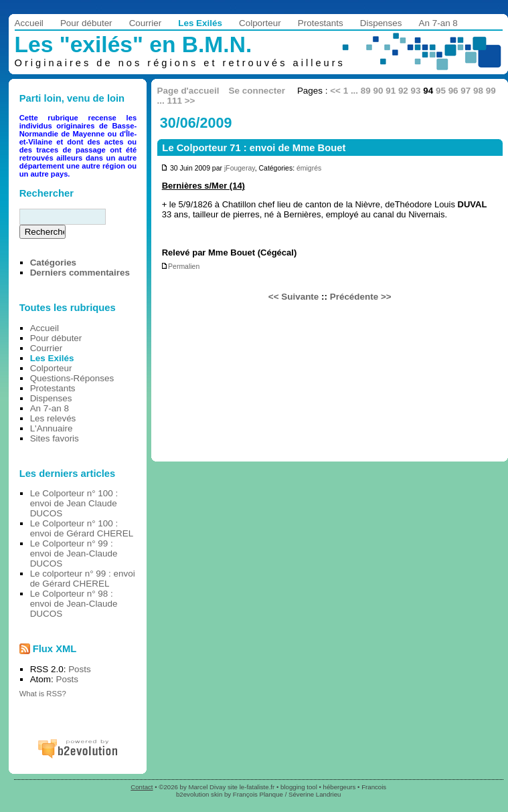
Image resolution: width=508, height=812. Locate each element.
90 (378, 91)
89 (366, 91)
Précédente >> (361, 297)
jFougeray (240, 168)
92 (403, 91)
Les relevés (53, 418)
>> (190, 101)
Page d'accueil (188, 91)
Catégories (53, 263)
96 (453, 91)
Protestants (321, 23)
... (354, 91)
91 (391, 91)
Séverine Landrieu (315, 794)
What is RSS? (43, 694)
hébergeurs (340, 787)
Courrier (146, 23)
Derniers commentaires (80, 273)
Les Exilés (200, 23)
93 (416, 91)
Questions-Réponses (72, 378)
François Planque (258, 794)
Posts (80, 669)
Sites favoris (55, 438)
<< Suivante (293, 297)
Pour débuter (86, 23)
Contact (142, 787)
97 (465, 91)
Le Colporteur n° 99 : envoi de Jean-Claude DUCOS (74, 553)
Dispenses (381, 23)
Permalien (180, 267)
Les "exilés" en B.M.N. (134, 44)
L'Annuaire (52, 428)
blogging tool (299, 787)
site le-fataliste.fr (251, 787)
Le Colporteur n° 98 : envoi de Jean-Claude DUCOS (74, 604)
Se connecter (257, 91)
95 (441, 91)
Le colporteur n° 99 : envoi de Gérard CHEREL (83, 579)
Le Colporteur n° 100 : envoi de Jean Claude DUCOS (74, 503)
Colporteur (260, 23)
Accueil (29, 23)
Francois (374, 787)
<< (335, 91)
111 (175, 101)
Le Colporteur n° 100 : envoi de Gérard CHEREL (82, 528)
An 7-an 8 (438, 23)
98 (478, 91)
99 (491, 91)
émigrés (309, 168)
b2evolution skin (199, 794)
